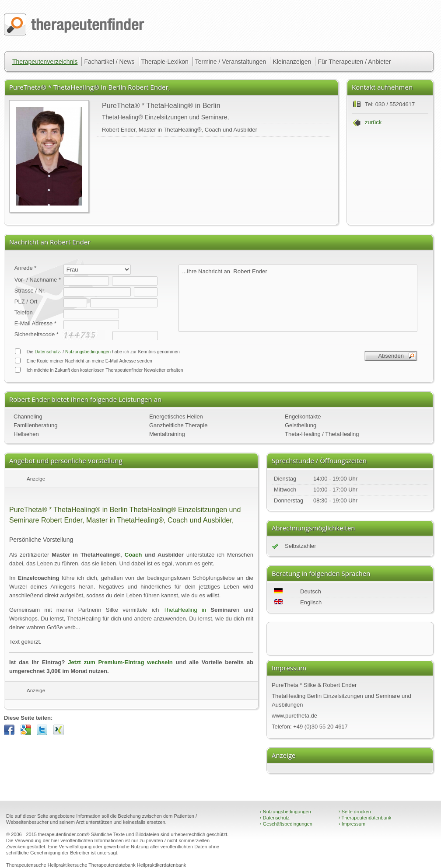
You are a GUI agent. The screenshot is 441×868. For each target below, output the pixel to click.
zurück (373, 122)
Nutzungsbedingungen (88, 352)
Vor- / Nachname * (38, 280)
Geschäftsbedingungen (286, 824)
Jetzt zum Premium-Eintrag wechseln (120, 662)
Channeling (28, 417)
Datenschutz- (48, 352)
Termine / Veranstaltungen (231, 62)
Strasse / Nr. (30, 291)
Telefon (24, 312)
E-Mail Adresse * (35, 323)
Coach (133, 555)
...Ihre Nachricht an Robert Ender (298, 298)
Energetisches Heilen (176, 417)
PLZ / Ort (26, 302)
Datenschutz (275, 818)
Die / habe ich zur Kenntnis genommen (97, 351)
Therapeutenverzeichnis (45, 62)
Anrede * (26, 268)
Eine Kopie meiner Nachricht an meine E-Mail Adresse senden (83, 361)
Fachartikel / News (109, 62)
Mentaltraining (167, 434)
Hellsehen (26, 434)
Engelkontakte (303, 417)
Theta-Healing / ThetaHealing (322, 434)
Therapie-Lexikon (165, 62)
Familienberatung (35, 425)
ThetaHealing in (185, 610)
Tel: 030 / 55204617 (390, 104)
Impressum (352, 824)
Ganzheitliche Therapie (178, 425)
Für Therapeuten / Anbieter (354, 62)
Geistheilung (301, 425)
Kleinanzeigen (292, 62)
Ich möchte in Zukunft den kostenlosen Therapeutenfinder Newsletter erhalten (99, 370)
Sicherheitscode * (37, 334)
